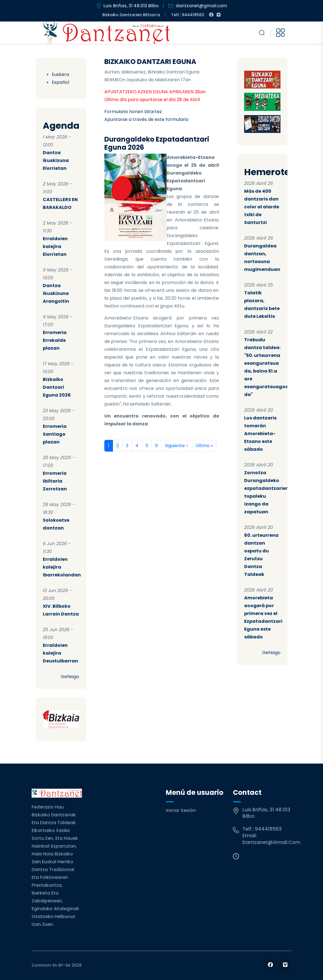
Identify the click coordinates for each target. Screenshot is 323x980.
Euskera (60, 74)
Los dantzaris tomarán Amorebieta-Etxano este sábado (260, 434)
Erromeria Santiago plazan (55, 434)
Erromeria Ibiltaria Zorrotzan (55, 481)
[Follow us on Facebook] (271, 965)
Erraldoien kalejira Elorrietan (55, 246)
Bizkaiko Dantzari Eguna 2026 (57, 387)
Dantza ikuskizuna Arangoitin (56, 293)
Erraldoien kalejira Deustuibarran (60, 653)
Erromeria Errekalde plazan (55, 340)
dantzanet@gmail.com (271, 842)
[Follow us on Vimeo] (285, 965)
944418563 (268, 829)
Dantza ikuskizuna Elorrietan (56, 160)
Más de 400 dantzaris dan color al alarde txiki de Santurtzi (262, 207)
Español (60, 82)
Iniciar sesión (181, 810)
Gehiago (70, 677)
